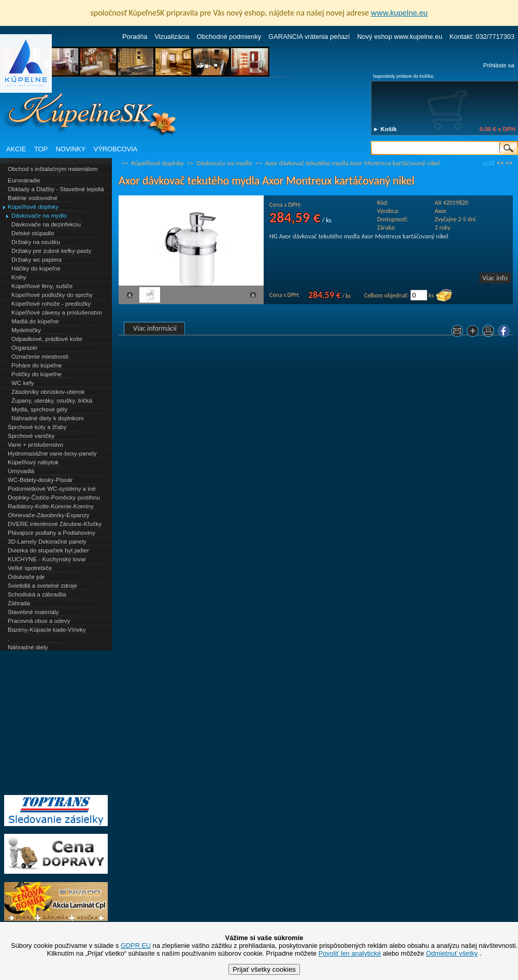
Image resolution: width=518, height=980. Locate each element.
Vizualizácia (172, 37)
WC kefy (23, 383)
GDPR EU (136, 946)
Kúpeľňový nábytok (33, 462)
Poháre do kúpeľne (37, 365)
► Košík (385, 129)
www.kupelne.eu (399, 13)
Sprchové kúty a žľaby (37, 427)
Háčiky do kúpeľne (36, 268)
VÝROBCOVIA (116, 149)
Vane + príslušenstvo (35, 445)
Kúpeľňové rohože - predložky (51, 304)
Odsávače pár (26, 577)
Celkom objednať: (386, 295)
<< (500, 163)
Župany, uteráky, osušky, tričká (52, 401)
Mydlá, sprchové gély (39, 409)
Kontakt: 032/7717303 (482, 37)
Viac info (495, 278)
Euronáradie (24, 180)
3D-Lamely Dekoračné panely (47, 542)
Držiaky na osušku (36, 242)
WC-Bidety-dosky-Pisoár (40, 480)
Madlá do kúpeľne (35, 321)
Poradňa (135, 37)
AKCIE (16, 149)
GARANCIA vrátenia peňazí (309, 37)
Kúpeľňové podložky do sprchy (52, 295)
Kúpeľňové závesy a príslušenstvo (57, 313)
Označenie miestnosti (40, 357)
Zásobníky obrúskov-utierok (48, 392)
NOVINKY (71, 149)
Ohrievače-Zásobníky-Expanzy (48, 515)
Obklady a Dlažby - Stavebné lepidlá (56, 189)
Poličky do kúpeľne (37, 374)
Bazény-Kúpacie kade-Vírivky (47, 630)
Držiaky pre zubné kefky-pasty (51, 251)
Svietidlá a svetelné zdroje (42, 586)
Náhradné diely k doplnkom (48, 418)
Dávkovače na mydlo (39, 216)
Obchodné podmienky (229, 37)
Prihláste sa (499, 65)
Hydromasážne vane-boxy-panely (52, 453)
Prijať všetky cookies (264, 969)
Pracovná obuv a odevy (39, 621)
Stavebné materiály (33, 612)
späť (488, 163)
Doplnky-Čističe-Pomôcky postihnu (54, 498)
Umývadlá (21, 471)
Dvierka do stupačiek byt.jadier (48, 550)
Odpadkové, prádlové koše (47, 339)
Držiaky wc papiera (37, 260)
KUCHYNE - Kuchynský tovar (47, 559)
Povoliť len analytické (350, 953)
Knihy (19, 277)
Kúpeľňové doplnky (33, 207)
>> (509, 163)
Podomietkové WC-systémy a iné (52, 489)
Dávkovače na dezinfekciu (46, 224)
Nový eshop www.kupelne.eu (399, 37)
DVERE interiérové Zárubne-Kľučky (55, 524)
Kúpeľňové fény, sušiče (42, 286)
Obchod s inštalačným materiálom (53, 169)
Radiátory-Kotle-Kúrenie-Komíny (51, 506)
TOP (41, 149)
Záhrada (19, 603)
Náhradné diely (28, 647)
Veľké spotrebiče (30, 568)
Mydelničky (26, 330)
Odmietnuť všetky (452, 953)
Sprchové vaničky (31, 436)
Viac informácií (155, 328)
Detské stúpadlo (33, 233)
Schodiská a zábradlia (37, 594)
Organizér (25, 348)
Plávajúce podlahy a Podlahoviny (52, 533)
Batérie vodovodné (33, 198)
